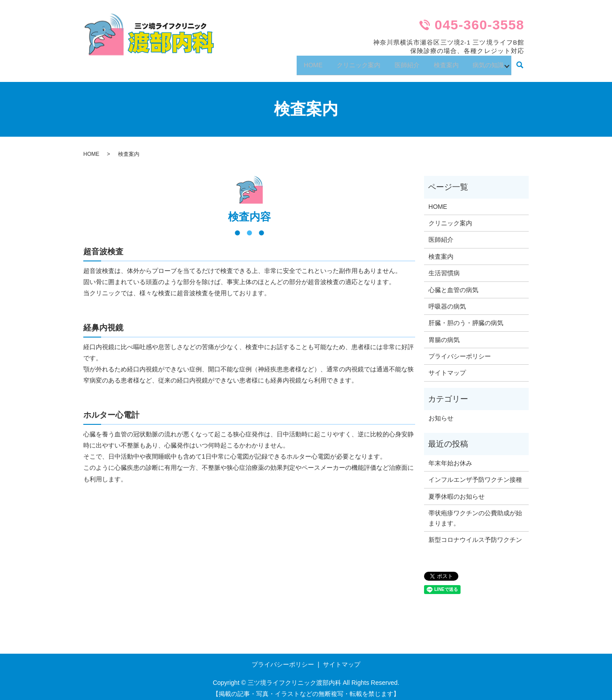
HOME (298, 62)
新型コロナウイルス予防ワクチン (475, 534)
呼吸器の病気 (447, 301)
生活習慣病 (444, 267)
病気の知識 (486, 62)
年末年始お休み (450, 457)
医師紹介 (398, 62)
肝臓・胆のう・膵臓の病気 (466, 317)
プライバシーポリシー (460, 350)
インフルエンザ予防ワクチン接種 (475, 474)
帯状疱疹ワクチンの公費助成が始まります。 (475, 512)
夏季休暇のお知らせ (457, 491)
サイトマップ (447, 367)
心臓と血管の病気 (453, 284)
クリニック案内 (347, 62)
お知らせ (441, 413)
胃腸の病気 (444, 334)
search (520, 63)
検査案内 (441, 62)
